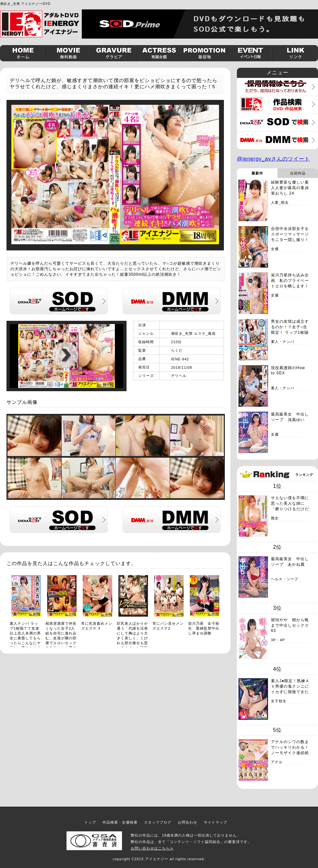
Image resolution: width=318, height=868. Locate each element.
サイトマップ (215, 822)
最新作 (257, 173)
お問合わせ (188, 822)
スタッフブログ (158, 822)
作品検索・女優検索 (120, 822)
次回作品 (298, 173)
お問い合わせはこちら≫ (152, 848)
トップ (90, 822)
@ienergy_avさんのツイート (273, 159)
